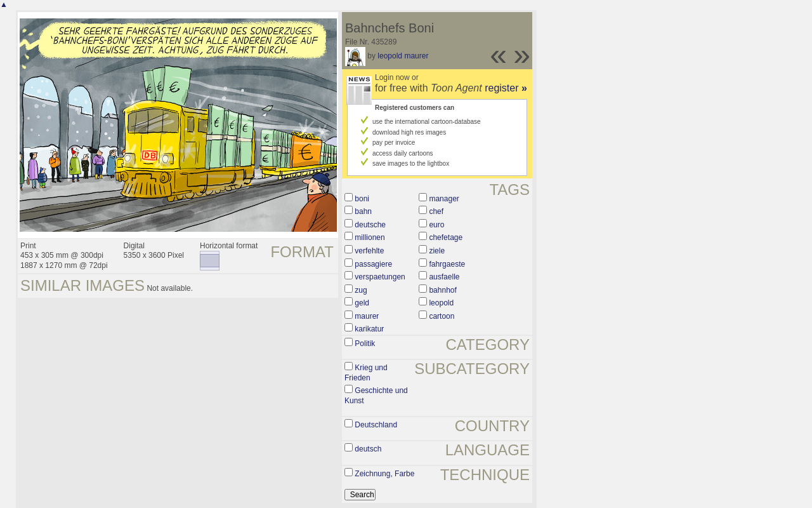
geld (362, 303)
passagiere (373, 264)
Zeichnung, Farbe (384, 474)
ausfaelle (444, 277)
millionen (370, 237)
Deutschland (376, 425)
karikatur (369, 329)
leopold (441, 303)
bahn (363, 211)
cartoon (442, 316)
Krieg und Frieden (366, 373)
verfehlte (369, 251)
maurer (367, 316)
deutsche (370, 225)
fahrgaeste (447, 264)
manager (444, 199)
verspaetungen (380, 277)
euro (436, 225)
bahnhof (442, 290)
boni (362, 199)
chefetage (446, 237)
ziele (437, 251)
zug (361, 290)
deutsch (368, 449)
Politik (365, 344)
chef (436, 211)
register (506, 88)
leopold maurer (403, 56)
